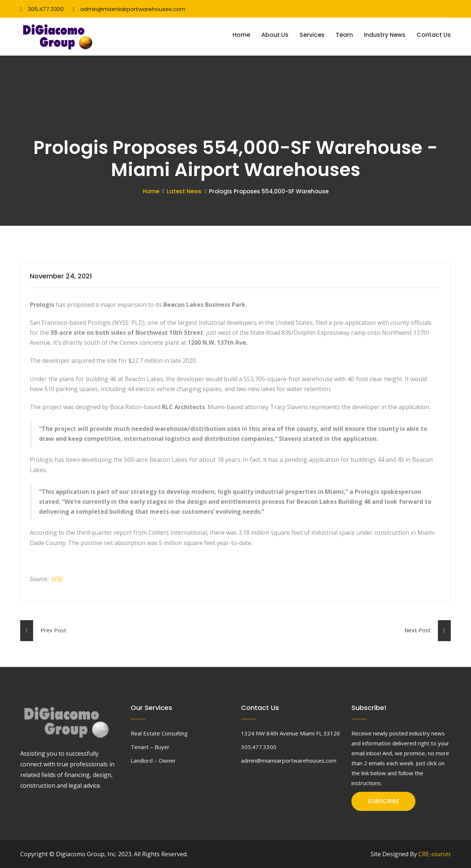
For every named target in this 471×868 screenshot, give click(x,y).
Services (312, 35)
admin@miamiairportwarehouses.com (129, 9)
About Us (275, 35)
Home (241, 35)
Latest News (184, 191)
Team (344, 35)
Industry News (385, 35)
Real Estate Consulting (159, 733)
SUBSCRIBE (383, 801)
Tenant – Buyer (150, 747)
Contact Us (434, 35)
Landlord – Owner (153, 760)
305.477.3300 (42, 9)
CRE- (435, 854)
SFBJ (57, 579)
